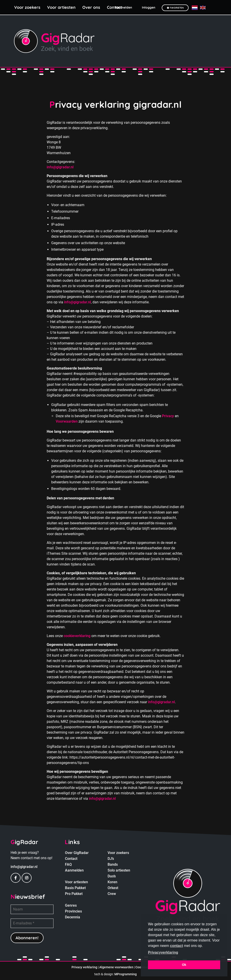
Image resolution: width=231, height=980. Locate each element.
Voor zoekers (27, 7)
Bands (113, 864)
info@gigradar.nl (60, 167)
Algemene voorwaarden (116, 967)
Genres (71, 905)
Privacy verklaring (84, 967)
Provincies (73, 911)
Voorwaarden (67, 421)
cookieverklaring (77, 636)
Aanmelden (74, 870)
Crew (112, 894)
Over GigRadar (77, 853)
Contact (71, 859)
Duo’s (112, 876)
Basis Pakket (75, 888)
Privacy (168, 416)
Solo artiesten (119, 870)
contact (177, 946)
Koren (112, 882)
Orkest (113, 888)
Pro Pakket (74, 894)
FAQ (68, 864)
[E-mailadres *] (32, 923)
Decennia (73, 917)
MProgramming (126, 974)
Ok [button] (184, 965)
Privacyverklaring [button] (163, 952)
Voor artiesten (61, 7)
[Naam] (32, 909)
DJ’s (111, 859)
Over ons (91, 7)
